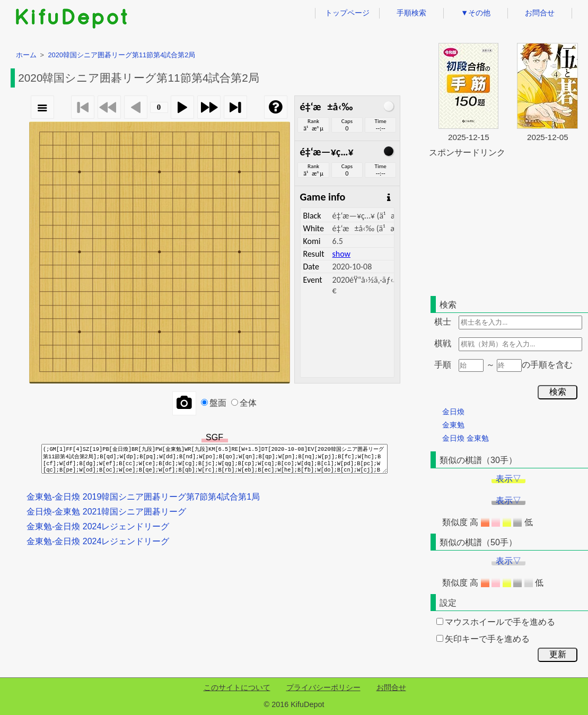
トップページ (347, 13)
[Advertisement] (508, 225)
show (341, 254)
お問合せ (540, 13)
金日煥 (453, 412)
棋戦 (443, 343)
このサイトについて (237, 687)
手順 (443, 365)
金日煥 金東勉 (466, 438)
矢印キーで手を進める (483, 639)
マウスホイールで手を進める (496, 622)
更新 (558, 654)
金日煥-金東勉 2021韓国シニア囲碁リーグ (106, 512)
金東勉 (453, 425)
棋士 (443, 322)
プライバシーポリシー (323, 687)
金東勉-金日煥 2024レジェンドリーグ (98, 526)
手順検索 (411, 13)
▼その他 (476, 13)
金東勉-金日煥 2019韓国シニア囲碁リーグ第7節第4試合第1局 (143, 497)
